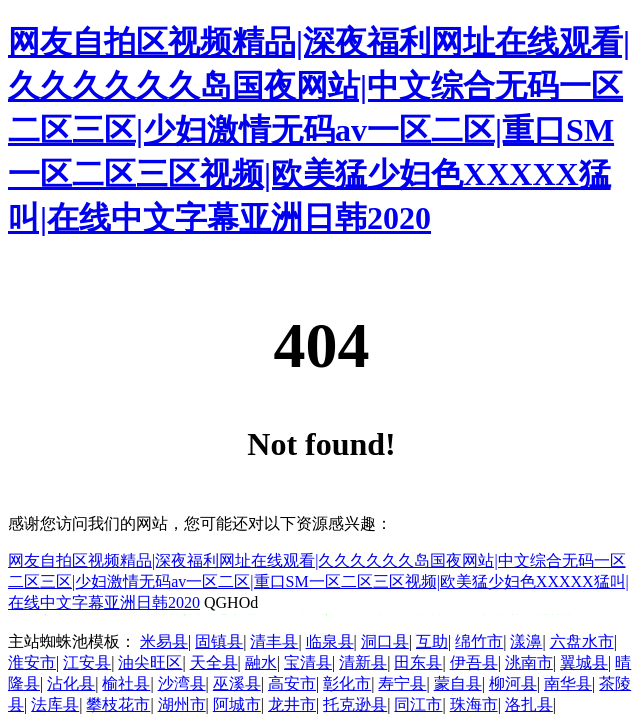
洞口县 (385, 641)
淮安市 (32, 662)
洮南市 (529, 662)
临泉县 (330, 641)
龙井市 (292, 704)
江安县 (87, 662)
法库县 (55, 704)
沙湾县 (182, 683)
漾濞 (526, 641)
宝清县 (308, 662)
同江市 (418, 704)
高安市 (292, 683)
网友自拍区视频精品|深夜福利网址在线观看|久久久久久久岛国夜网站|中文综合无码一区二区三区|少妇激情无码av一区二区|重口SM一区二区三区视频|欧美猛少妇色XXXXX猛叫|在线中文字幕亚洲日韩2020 (319, 130)
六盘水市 (582, 641)
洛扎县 (529, 704)
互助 (432, 641)
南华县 (568, 683)
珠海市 (474, 704)
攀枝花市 (118, 704)
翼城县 (584, 662)
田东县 (418, 662)
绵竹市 (479, 641)
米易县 (164, 641)
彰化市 (347, 683)
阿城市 (237, 704)
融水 (261, 662)
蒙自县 (458, 683)
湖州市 (182, 704)
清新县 (363, 662)
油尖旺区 (150, 662)
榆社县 (126, 683)
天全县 (214, 662)
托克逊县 (355, 704)
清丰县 (274, 641)
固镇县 (219, 641)
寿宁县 (402, 683)
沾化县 (71, 683)
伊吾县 (474, 662)
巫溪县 (237, 683)
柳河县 (513, 683)
